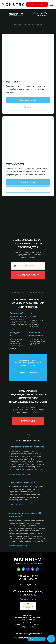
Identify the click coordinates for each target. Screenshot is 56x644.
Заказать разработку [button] (18, 546)
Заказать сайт (37, 4)
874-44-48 (28, 576)
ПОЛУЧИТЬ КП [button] (28, 421)
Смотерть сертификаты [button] (19, 474)
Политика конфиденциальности (28, 634)
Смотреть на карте (28, 599)
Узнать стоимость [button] (17, 504)
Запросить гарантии (28, 372)
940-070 (40, 13)
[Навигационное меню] (51, 5)
